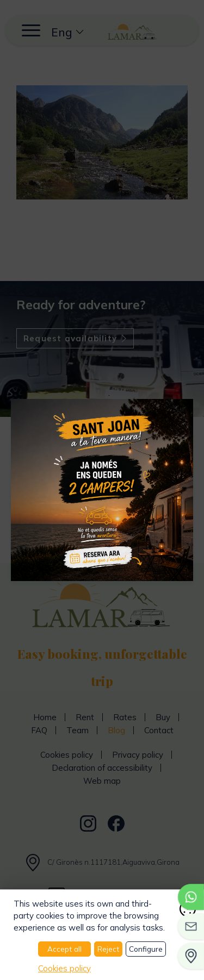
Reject (108, 949)
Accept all (64, 949)
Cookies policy (64, 968)
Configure (146, 949)
